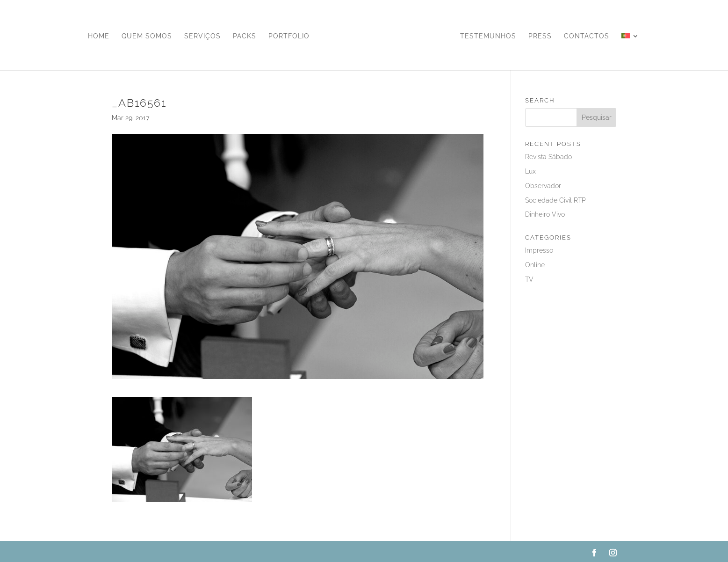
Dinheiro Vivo (545, 214)
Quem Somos (147, 36)
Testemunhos (488, 36)
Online (535, 265)
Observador (543, 186)
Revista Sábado (548, 157)
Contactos (587, 36)
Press (540, 36)
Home (99, 36)
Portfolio (289, 36)
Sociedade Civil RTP (555, 200)
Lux (530, 171)
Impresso (539, 250)
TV (529, 279)
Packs (245, 36)
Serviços (202, 36)
